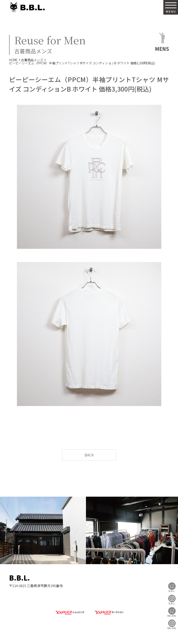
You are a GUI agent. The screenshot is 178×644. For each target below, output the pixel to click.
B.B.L (27, 7)
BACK (89, 455)
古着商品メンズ (32, 60)
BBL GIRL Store (172, 612)
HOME (13, 60)
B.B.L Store (172, 587)
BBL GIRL (172, 624)
